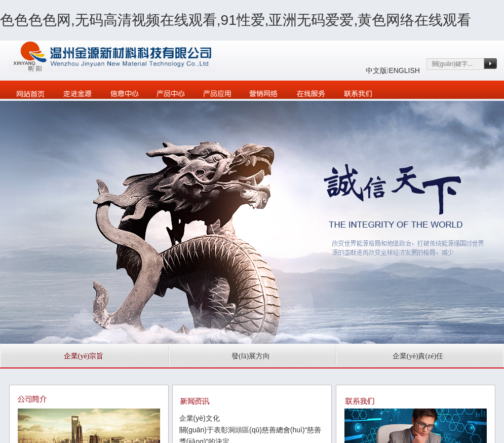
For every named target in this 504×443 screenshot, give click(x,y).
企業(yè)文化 (200, 418)
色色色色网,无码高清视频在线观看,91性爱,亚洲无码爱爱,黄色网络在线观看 (236, 20)
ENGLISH (404, 70)
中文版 (376, 70)
